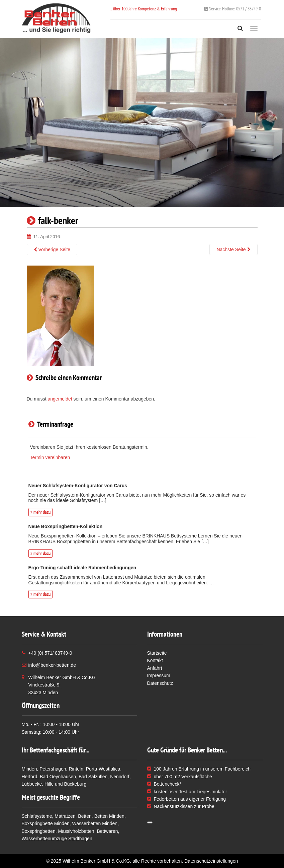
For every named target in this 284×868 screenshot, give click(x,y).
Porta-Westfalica (103, 769)
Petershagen (53, 769)
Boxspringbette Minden (46, 823)
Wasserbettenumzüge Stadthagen (57, 839)
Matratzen (65, 816)
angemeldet (60, 399)
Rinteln (76, 769)
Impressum (159, 675)
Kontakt (155, 660)
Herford (30, 777)
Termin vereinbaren (50, 457)
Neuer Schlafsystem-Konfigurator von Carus (78, 486)
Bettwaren (107, 831)
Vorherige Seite (52, 249)
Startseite (157, 653)
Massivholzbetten (76, 831)
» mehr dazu (40, 512)
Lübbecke (32, 784)
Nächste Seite (233, 249)
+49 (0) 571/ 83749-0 (50, 653)
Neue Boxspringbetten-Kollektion (66, 526)
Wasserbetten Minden (95, 823)
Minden (29, 769)
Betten (85, 816)
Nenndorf (120, 777)
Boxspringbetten (39, 831)
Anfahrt (155, 668)
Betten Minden (109, 816)
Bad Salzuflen (93, 777)
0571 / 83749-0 (232, 9)
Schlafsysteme (37, 816)
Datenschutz (160, 683)
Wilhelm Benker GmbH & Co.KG (96, 861)
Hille (49, 784)
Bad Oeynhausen (58, 777)
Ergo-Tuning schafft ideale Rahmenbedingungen (82, 568)
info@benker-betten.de (52, 665)
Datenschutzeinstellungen (211, 861)
